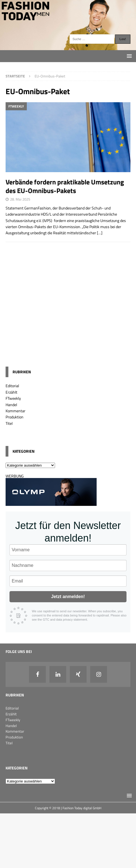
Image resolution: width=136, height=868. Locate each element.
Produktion (15, 417)
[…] (100, 233)
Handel (11, 405)
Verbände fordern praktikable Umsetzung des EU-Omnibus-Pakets (65, 186)
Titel (9, 423)
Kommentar (15, 411)
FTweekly (13, 398)
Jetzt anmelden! (68, 597)
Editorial (12, 386)
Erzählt (11, 392)
